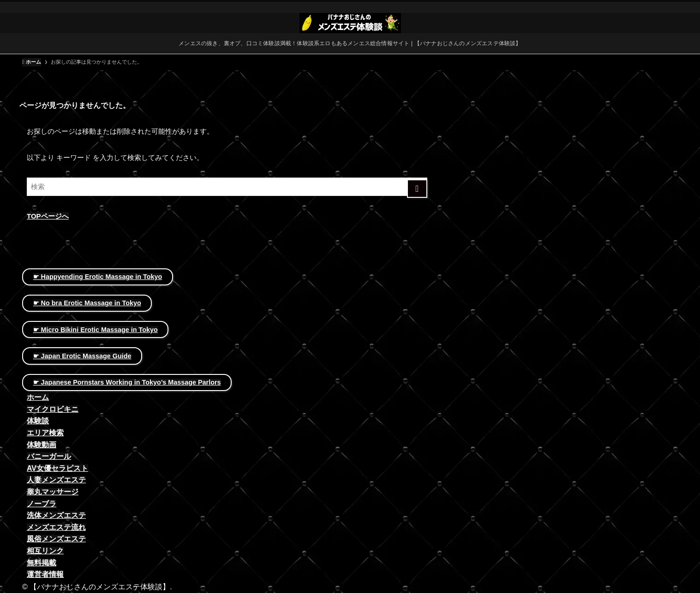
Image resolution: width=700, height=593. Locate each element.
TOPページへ (48, 216)
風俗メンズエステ (56, 539)
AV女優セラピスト (57, 468)
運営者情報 (45, 574)
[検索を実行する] (417, 189)
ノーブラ (42, 504)
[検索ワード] (227, 187)
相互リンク (45, 551)
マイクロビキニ (53, 409)
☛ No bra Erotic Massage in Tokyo (87, 303)
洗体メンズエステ (56, 515)
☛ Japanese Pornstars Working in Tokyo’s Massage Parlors (127, 382)
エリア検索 (45, 433)
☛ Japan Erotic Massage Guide (82, 356)
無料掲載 (42, 563)
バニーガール (49, 456)
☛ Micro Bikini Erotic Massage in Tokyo (96, 330)
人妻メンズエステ (56, 480)
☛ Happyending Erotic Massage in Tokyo (98, 277)
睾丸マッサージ (53, 492)
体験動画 (42, 445)
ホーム (38, 397)
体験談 (38, 421)
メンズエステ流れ (56, 527)
